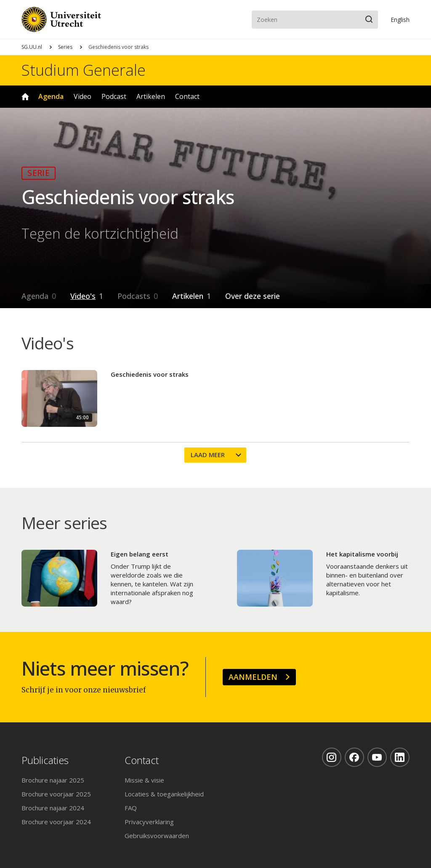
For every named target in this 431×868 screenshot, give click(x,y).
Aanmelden (253, 677)
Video (82, 96)
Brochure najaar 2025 (53, 780)
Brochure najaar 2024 (53, 808)
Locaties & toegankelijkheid (164, 794)
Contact (187, 96)
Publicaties (45, 760)
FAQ (131, 808)
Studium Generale (84, 70)
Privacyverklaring (149, 822)
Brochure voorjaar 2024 (56, 822)
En (400, 20)
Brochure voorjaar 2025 (56, 794)
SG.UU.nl (32, 47)
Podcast (114, 96)
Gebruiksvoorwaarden (157, 836)
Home (25, 97)
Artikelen (151, 96)
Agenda (51, 96)
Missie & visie (144, 780)
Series (65, 47)
